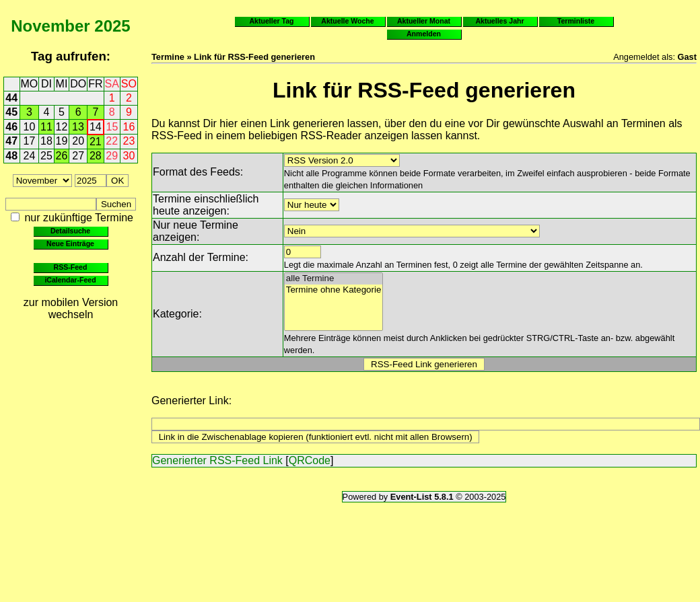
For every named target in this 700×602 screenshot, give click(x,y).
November (50, 26)
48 (11, 156)
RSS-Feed (71, 267)
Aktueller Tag (271, 21)
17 (30, 141)
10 (30, 127)
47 (11, 141)
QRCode (310, 460)
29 (112, 156)
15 (112, 127)
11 (46, 127)
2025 (112, 26)
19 (62, 141)
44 (11, 98)
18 (46, 141)
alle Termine (334, 279)
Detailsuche (70, 231)
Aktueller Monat (424, 21)
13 (78, 127)
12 (62, 127)
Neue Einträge (70, 243)
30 (129, 156)
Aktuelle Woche (347, 21)
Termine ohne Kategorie (334, 290)
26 (62, 156)
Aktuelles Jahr (499, 21)
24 (30, 156)
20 (78, 141)
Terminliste (576, 21)
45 (11, 112)
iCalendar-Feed (70, 280)
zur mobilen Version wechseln (71, 308)
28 (96, 156)
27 (78, 156)
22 (112, 141)
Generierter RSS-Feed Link (217, 460)
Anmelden (424, 34)
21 (96, 142)
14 (96, 127)
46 (11, 127)
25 (46, 156)
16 (129, 127)
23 (129, 141)
